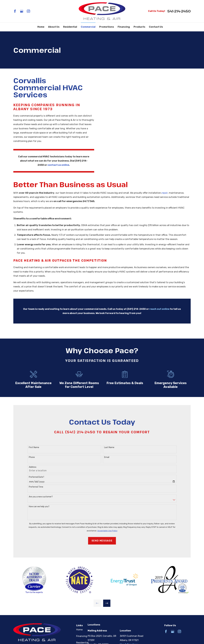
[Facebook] (15, 11)
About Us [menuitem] (54, 27)
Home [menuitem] (41, 27)
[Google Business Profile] (22, 11)
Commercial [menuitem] (88, 27)
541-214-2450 (179, 11)
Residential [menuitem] (70, 27)
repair (165, 195)
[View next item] (107, 603)
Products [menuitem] (139, 27)
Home (79, 630)
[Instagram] (28, 11)
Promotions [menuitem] (107, 27)
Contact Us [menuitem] (156, 27)
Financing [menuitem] (124, 27)
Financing (82, 636)
